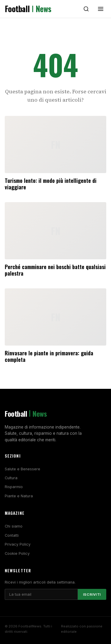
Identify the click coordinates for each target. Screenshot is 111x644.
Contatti (12, 535)
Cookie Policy (17, 553)
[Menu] (101, 9)
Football (28, 9)
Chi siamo (14, 526)
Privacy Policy (18, 544)
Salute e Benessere (22, 469)
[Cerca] (86, 9)
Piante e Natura (19, 496)
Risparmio (14, 487)
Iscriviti (92, 595)
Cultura (11, 478)
